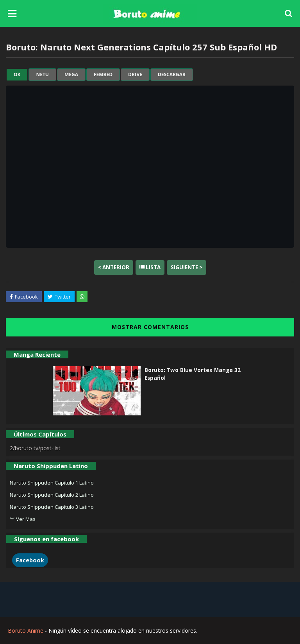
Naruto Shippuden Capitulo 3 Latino (52, 507)
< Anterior (114, 267)
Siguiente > (187, 267)
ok (17, 75)
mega (71, 75)
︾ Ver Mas (23, 519)
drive (135, 75)
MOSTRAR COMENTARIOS (150, 327)
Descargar (172, 75)
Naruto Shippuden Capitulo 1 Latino (52, 483)
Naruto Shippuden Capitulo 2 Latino (52, 495)
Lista (150, 267)
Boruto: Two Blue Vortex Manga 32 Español (193, 374)
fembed (103, 75)
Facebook (30, 560)
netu (42, 75)
